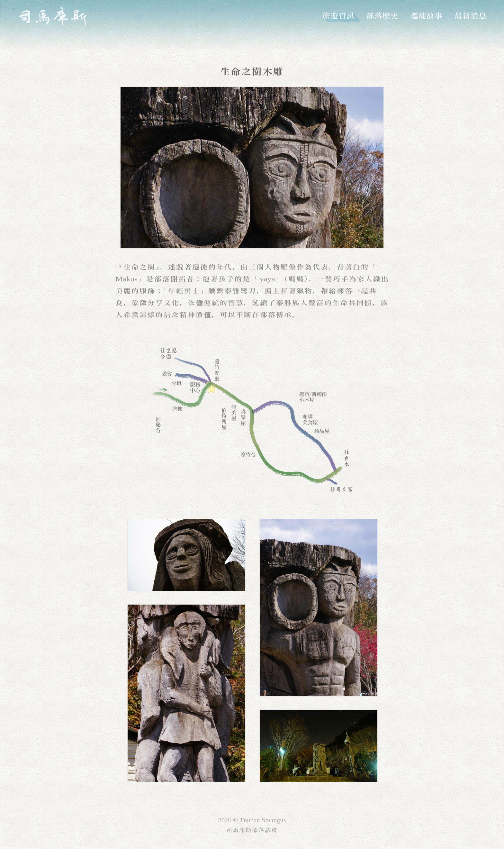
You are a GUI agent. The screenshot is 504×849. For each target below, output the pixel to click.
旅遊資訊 (338, 16)
